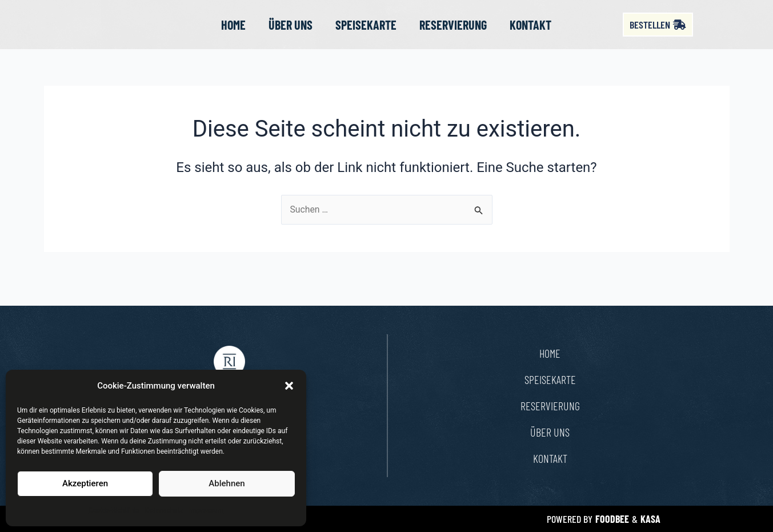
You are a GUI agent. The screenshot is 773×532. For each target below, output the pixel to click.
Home (233, 33)
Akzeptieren (85, 483)
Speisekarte (366, 33)
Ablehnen (227, 483)
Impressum (206, 510)
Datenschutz (164, 510)
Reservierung (453, 33)
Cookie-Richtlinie (114, 510)
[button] (289, 386)
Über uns (291, 33)
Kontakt (530, 33)
